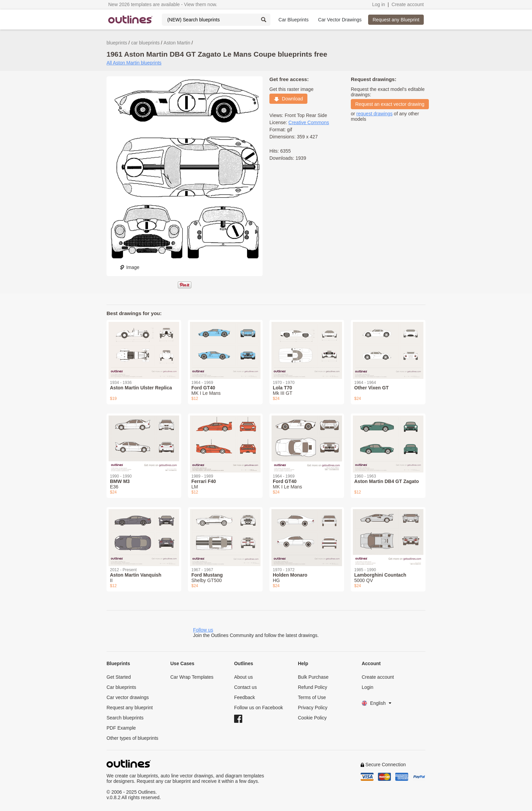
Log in (379, 4)
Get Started (119, 677)
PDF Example (121, 728)
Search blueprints (125, 718)
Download (288, 99)
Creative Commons (309, 122)
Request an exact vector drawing (390, 104)
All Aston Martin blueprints (134, 63)
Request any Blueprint (396, 20)
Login (367, 687)
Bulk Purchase (313, 677)
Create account (408, 4)
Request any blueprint (130, 708)
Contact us (245, 687)
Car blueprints (121, 687)
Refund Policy (312, 687)
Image (129, 267)
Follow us (203, 630)
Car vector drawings (128, 697)
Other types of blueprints (132, 738)
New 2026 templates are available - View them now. (163, 4)
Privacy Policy (313, 708)
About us (243, 677)
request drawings (374, 114)
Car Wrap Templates (192, 677)
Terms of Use (312, 697)
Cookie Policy (312, 718)
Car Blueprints (294, 20)
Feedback (244, 697)
